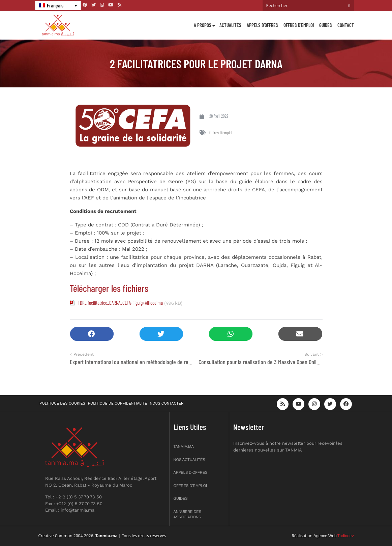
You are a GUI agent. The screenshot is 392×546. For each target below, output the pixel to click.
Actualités (230, 25)
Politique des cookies (63, 403)
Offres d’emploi (299, 25)
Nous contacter (167, 403)
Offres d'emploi (221, 133)
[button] (92, 334)
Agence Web (325, 536)
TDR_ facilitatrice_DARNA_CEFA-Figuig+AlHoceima (120, 303)
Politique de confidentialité (118, 403)
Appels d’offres (262, 25)
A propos (203, 25)
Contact (346, 25)
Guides (326, 25)
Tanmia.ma (184, 446)
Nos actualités (189, 460)
